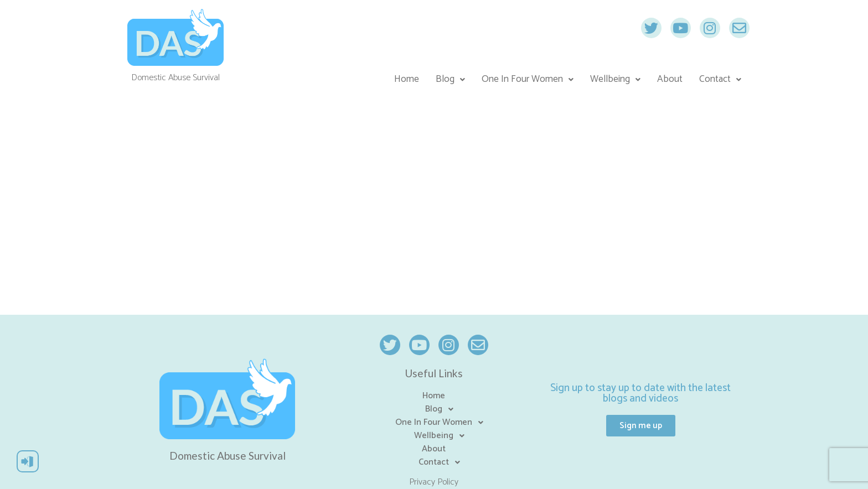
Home (407, 79)
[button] (641, 426)
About (670, 79)
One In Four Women (528, 79)
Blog (450, 79)
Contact (720, 79)
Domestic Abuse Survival (228, 456)
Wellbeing (615, 79)
